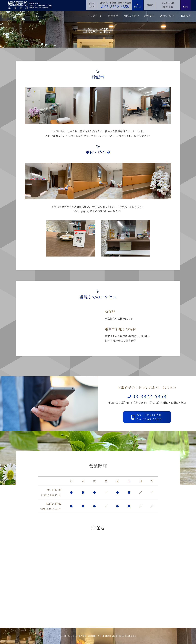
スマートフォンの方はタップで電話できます (147, 417)
